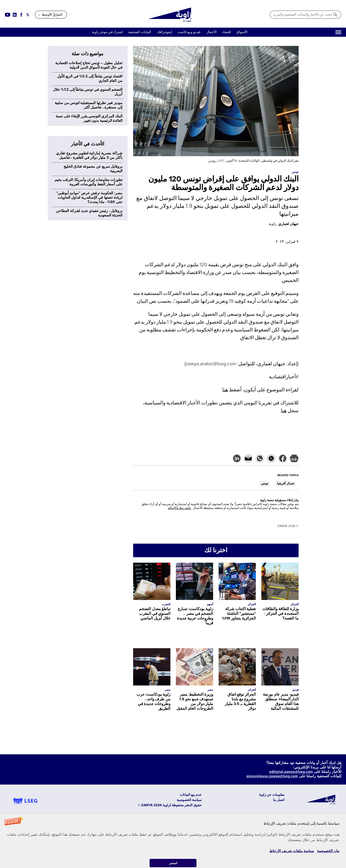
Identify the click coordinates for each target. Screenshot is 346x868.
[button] (173, 841)
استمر (173, 863)
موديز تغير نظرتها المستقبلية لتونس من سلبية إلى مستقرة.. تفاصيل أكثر (89, 105)
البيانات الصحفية (140, 32)
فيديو (296, 690)
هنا (225, 390)
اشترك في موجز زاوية (107, 32)
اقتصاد (227, 32)
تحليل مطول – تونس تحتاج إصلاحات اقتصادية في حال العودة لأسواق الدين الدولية (89, 65)
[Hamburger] (338, 32)
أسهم (210, 604)
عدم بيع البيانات (191, 795)
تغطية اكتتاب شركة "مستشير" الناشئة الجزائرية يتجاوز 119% (239, 614)
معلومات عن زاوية (272, 795)
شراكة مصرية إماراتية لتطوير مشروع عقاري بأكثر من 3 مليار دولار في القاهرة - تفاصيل (89, 155)
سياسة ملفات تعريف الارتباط (292, 851)
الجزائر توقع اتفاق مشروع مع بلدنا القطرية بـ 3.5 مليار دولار (240, 701)
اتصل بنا (279, 800)
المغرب (166, 604)
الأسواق (242, 32)
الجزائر (295, 604)
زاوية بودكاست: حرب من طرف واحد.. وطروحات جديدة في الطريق (153, 701)
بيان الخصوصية (328, 851)
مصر (210, 690)
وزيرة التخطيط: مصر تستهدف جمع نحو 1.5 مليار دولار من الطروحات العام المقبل (195, 701)
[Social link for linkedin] (15, 15)
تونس (265, 484)
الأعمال (212, 32)
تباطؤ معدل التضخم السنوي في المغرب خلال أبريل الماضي (155, 614)
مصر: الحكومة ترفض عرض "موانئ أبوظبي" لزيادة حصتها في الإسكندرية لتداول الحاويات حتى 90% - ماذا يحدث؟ (89, 198)
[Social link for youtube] (8, 15)
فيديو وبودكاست (189, 32)
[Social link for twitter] (28, 15)
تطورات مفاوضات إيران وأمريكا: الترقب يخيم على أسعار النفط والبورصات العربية (88, 182)
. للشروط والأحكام (180, 508)
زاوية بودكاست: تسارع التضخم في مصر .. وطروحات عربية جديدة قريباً (195, 616)
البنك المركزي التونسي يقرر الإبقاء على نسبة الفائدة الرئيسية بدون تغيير (89, 118)
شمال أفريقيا (286, 484)
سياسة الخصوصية (189, 800)
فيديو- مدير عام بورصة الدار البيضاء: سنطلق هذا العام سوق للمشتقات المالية (281, 701)
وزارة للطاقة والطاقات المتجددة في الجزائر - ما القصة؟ (280, 614)
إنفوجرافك (164, 32)
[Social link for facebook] (21, 15)
